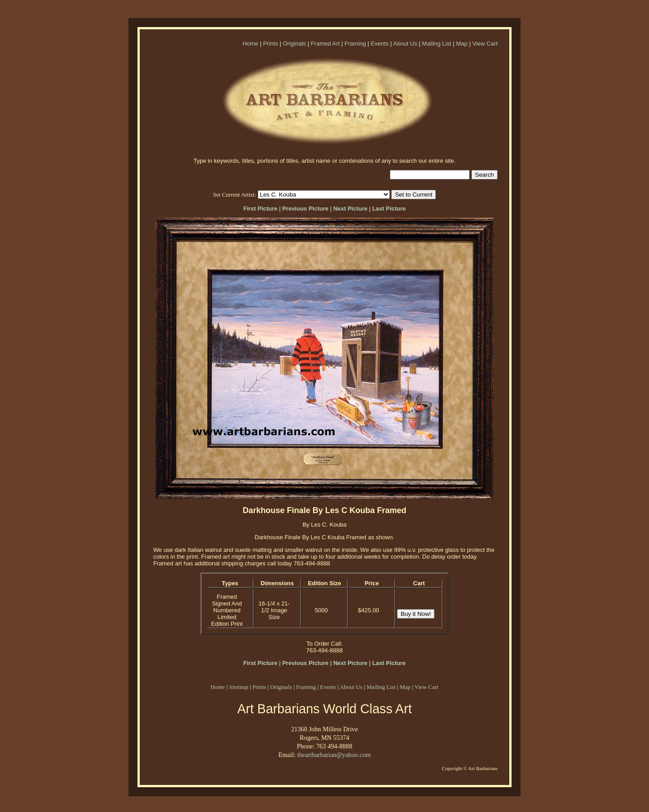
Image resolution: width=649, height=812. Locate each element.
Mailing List (436, 44)
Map (462, 44)
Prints (271, 44)
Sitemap (239, 687)
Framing (355, 44)
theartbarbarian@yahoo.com (334, 755)
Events (380, 44)
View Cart (485, 44)
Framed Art (325, 44)
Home (250, 44)
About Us (405, 44)
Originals (294, 44)
